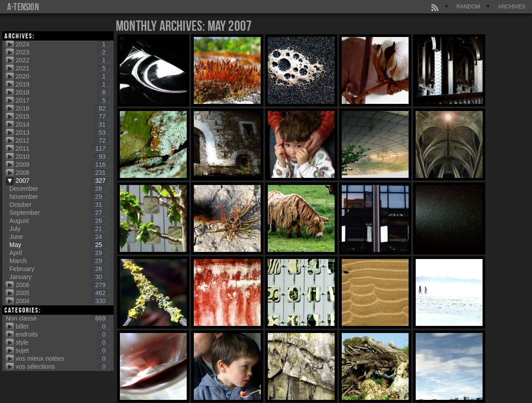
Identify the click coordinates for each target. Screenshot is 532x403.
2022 (63, 60)
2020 (63, 76)
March (58, 261)
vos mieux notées (63, 358)
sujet (63, 350)
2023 (63, 52)
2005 (63, 293)
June (58, 237)
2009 (63, 164)
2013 (63, 132)
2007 (63, 181)
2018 (63, 92)
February (58, 269)
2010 (63, 156)
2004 (63, 301)
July (58, 229)
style (63, 342)
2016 (63, 108)
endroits (63, 334)
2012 (63, 140)
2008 (63, 173)
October (58, 205)
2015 (63, 116)
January (58, 277)
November (58, 197)
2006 (63, 285)
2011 (63, 148)
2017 (63, 100)
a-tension (23, 7)
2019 (63, 84)
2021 (63, 68)
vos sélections (63, 366)
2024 (63, 44)
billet (63, 326)
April (58, 253)
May (58, 245)
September (58, 213)
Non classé (58, 318)
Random (468, 7)
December (58, 189)
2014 (63, 124)
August (58, 221)
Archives (512, 7)
